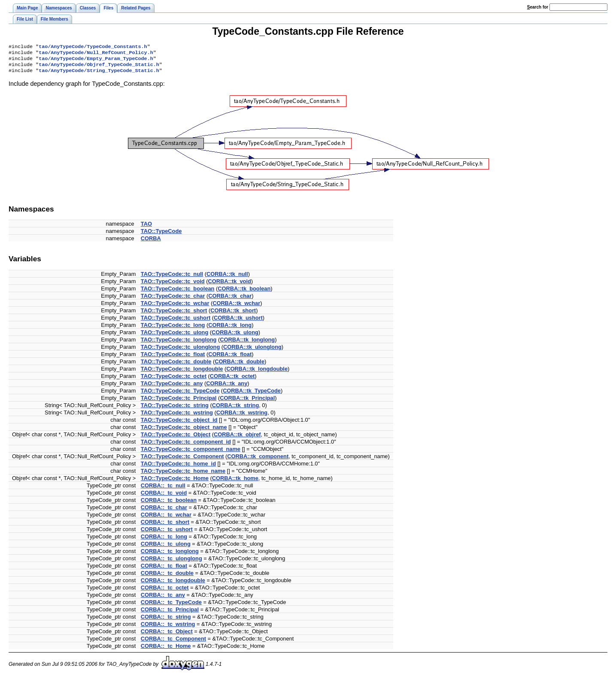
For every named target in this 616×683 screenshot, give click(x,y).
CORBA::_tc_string (166, 621)
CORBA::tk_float (230, 358)
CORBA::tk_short (233, 315)
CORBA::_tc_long (164, 541)
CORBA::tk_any (227, 388)
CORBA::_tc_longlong (170, 555)
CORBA (151, 243)
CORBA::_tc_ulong (166, 548)
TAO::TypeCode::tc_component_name (191, 453)
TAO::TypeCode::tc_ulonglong (180, 351)
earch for (538, 7)
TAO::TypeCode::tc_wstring (177, 417)
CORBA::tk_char (230, 300)
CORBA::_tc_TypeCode (171, 606)
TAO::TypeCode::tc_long (173, 329)
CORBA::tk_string (236, 409)
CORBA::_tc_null (163, 490)
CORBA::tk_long (230, 329)
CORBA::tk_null (227, 278)
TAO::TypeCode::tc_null (172, 278)
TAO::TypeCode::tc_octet (174, 380)
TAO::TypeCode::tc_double (176, 366)
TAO (146, 228)
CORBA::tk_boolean (244, 293)
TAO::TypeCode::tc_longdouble (182, 373)
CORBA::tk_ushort (238, 322)
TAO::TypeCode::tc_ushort (176, 322)
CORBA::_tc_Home (166, 650)
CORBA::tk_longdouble (257, 373)
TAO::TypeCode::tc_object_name (184, 431)
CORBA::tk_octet (232, 380)
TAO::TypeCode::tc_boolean (178, 293)
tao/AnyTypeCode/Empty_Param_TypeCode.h (96, 61)
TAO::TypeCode (161, 235)
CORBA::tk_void (230, 286)
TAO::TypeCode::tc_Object (176, 439)
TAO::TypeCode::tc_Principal (179, 402)
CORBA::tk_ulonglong (252, 351)
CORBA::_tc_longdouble (173, 585)
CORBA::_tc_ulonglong (171, 563)
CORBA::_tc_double (167, 577)
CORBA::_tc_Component (173, 643)
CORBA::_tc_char (164, 512)
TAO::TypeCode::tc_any (172, 388)
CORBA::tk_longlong (247, 344)
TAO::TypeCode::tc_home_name (183, 475)
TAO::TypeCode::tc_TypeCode (180, 395)
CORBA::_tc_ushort (167, 533)
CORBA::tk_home (235, 482)
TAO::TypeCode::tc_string (175, 409)
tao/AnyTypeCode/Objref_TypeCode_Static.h (99, 68)
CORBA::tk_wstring (242, 417)
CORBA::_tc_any (163, 599)
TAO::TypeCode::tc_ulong (174, 337)
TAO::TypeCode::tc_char (173, 300)
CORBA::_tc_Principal (170, 614)
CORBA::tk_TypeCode (252, 395)
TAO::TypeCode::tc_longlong (179, 344)
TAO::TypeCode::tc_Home (175, 482)
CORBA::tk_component (258, 461)
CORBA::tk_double (240, 366)
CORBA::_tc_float (164, 570)
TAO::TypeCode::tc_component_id (186, 446)
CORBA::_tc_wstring (168, 628)
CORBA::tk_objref (237, 439)
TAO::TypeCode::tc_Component (182, 461)
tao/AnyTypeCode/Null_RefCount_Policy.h (96, 54)
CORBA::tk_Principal (247, 402)
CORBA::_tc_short (165, 526)
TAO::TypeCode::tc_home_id (178, 468)
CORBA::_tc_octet (165, 592)
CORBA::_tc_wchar (166, 519)
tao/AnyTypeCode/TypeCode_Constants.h (93, 47)
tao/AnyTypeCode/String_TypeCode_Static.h (99, 75)
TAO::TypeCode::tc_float (173, 358)
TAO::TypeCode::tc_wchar (175, 307)
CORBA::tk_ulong (235, 337)
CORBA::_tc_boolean (169, 504)
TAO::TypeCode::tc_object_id (179, 424)
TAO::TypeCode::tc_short (174, 315)
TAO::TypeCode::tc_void (173, 286)
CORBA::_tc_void (164, 497)
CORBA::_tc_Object (167, 636)
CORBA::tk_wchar (236, 307)
